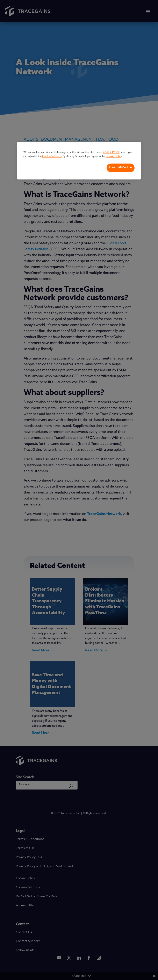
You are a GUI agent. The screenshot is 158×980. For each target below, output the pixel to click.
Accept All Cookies (121, 168)
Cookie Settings (52, 156)
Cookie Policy (111, 152)
